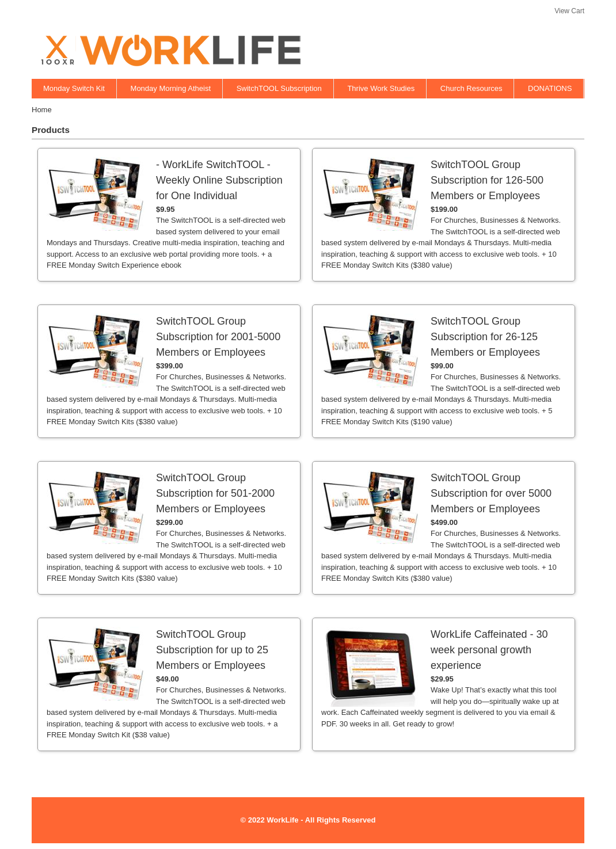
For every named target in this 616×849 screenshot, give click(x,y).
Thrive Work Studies (381, 88)
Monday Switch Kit (74, 88)
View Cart (569, 11)
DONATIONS (550, 88)
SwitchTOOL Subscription (279, 88)
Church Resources (471, 88)
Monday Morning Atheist (171, 88)
